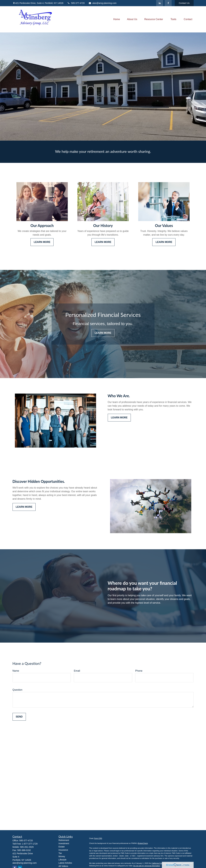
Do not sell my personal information (147, 866)
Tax (60, 853)
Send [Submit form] (19, 717)
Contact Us (184, 3)
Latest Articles (65, 863)
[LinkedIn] (160, 3)
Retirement (64, 840)
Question (17, 690)
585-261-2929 (27, 847)
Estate (62, 847)
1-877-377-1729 (30, 844)
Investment (64, 843)
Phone (139, 671)
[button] (117, 19)
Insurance (63, 850)
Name (16, 671)
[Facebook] (168, 3)
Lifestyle (62, 860)
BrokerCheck (143, 843)
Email (77, 671)
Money (62, 856)
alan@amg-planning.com (103, 3)
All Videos (63, 866)
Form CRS (98, 838)
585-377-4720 (76, 3)
